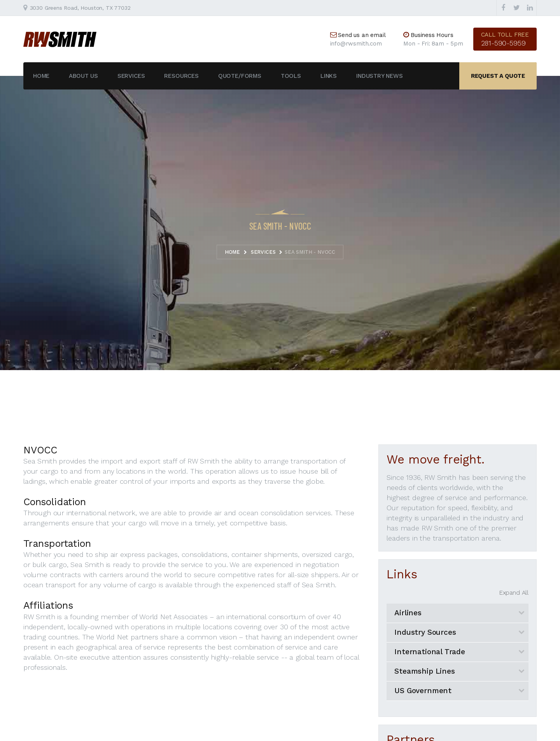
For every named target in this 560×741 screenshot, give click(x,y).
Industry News (380, 76)
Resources (181, 76)
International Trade (430, 652)
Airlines (408, 613)
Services (131, 76)
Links (329, 76)
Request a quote (498, 76)
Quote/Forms (240, 76)
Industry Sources (425, 632)
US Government (423, 691)
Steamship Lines (424, 671)
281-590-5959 (503, 43)
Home (41, 76)
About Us (83, 76)
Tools (291, 76)
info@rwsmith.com (356, 44)
